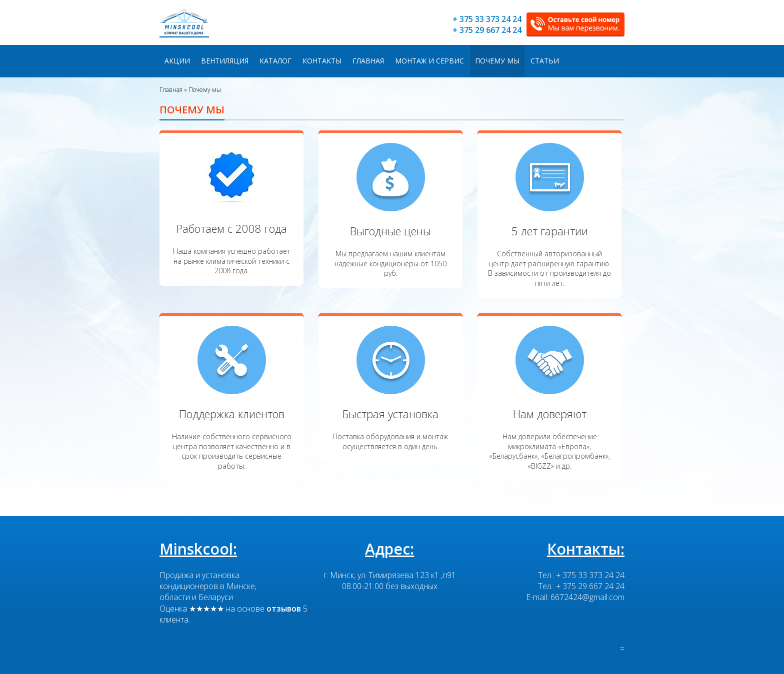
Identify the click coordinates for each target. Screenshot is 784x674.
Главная (368, 61)
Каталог (275, 61)
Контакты (322, 61)
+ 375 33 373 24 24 (487, 19)
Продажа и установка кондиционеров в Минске (207, 581)
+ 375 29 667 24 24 (487, 30)
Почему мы (497, 61)
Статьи (545, 61)
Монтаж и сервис (429, 61)
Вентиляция (225, 61)
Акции (177, 61)
